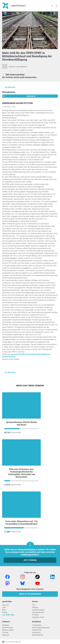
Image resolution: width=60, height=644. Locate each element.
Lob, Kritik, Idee (8, 615)
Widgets (35, 607)
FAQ (34, 605)
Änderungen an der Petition (17, 103)
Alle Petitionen (8, 628)
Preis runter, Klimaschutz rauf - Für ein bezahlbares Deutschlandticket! (21, 523)
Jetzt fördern (30, 560)
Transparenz (37, 625)
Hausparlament (38, 612)
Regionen (6, 635)
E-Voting (35, 615)
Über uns (6, 605)
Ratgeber (6, 625)
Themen (5, 632)
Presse (5, 612)
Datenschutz (37, 630)
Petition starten (8, 630)
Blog (4, 610)
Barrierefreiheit (38, 635)
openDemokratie (38, 610)
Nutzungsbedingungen (41, 628)
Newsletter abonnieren (30, 594)
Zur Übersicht (10, 87)
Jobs (4, 607)
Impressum (36, 632)
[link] (57, 6)
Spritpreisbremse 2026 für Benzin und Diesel (21, 423)
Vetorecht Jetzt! (38, 617)
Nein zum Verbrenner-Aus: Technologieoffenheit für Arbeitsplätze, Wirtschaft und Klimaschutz (21, 473)
